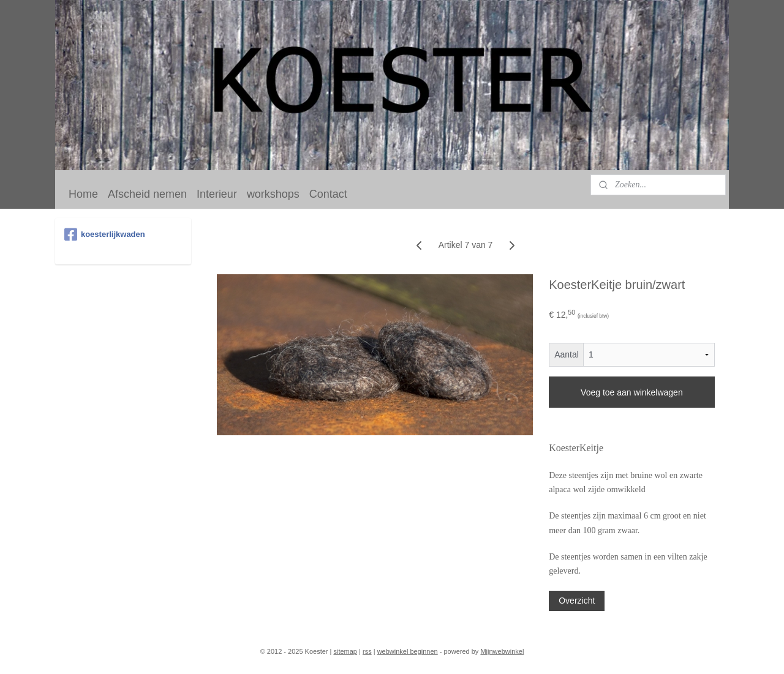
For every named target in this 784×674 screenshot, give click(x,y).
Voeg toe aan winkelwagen (632, 392)
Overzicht (577, 601)
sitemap (345, 651)
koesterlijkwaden (105, 234)
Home (83, 194)
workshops (273, 194)
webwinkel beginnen (408, 651)
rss (367, 651)
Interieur (217, 194)
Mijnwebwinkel (502, 651)
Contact (328, 194)
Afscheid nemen (147, 194)
